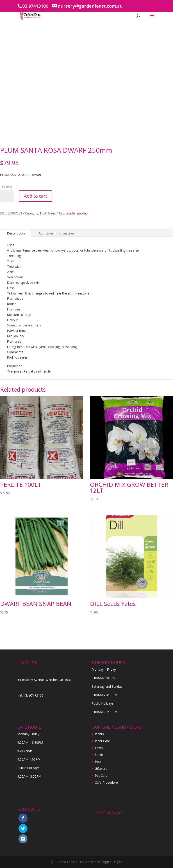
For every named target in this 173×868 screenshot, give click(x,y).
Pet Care (101, 775)
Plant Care (102, 741)
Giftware (101, 769)
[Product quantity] (7, 196)
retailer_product (77, 213)
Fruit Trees (48, 213)
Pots (98, 762)
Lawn (99, 748)
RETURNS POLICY (110, 813)
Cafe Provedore (106, 782)
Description (16, 233)
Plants (99, 734)
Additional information (56, 233)
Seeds (99, 755)
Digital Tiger (112, 862)
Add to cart (36, 196)
